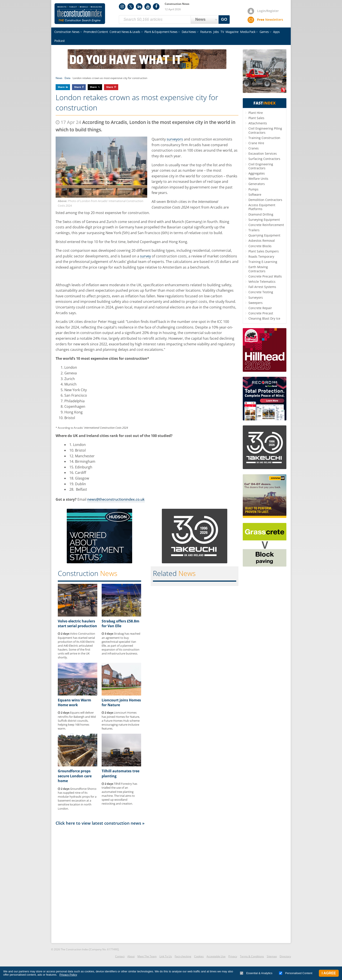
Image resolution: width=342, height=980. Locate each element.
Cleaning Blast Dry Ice (264, 318)
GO (224, 19)
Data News (189, 32)
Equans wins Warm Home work (74, 702)
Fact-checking (183, 956)
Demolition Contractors (265, 200)
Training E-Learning (263, 262)
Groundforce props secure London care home (75, 776)
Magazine (232, 32)
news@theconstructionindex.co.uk (116, 499)
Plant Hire (256, 113)
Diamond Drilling (261, 214)
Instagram (122, 7)
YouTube (148, 7)
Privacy (233, 956)
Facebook (156, 7)
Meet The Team (147, 956)
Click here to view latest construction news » (100, 823)
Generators (257, 184)
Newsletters (270, 20)
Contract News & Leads (125, 32)
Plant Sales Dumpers (264, 251)
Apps (276, 32)
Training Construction (264, 138)
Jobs (216, 32)
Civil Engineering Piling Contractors (265, 130)
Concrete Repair (260, 308)
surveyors (175, 139)
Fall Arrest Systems (262, 287)
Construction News (67, 32)
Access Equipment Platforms (262, 207)
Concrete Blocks (260, 246)
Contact (120, 956)
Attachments (258, 123)
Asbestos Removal (262, 241)
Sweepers (256, 303)
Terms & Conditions (252, 956)
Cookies (199, 956)
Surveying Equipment (264, 220)
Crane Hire (256, 143)
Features (206, 32)
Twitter (131, 7)
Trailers (254, 230)
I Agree (329, 973)
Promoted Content (96, 32)
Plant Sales (256, 118)
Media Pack (248, 32)
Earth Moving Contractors (258, 269)
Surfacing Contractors (264, 159)
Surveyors (256, 297)
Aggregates (257, 173)
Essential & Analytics (256, 973)
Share (61, 87)
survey (145, 256)
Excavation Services (263, 153)
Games (264, 32)
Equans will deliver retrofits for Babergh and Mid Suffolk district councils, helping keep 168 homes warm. (77, 720)
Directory (285, 956)
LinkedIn (139, 7)
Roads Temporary (261, 256)
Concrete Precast (261, 313)
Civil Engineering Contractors (261, 166)
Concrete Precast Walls (265, 276)
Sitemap (272, 956)
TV (222, 32)
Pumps (253, 189)
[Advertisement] (147, 884)
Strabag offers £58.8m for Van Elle (121, 624)
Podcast (59, 41)
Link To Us (166, 956)
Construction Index (80, 14)
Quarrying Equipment (264, 235)
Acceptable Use (216, 956)
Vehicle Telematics (262, 282)
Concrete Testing (261, 292)
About (131, 956)
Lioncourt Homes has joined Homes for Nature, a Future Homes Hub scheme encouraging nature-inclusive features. (121, 720)
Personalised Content (296, 973)
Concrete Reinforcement (266, 225)
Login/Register (268, 11)
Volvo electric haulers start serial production (77, 624)
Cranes (254, 148)
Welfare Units (258, 179)
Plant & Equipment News (161, 32)
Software (255, 194)
